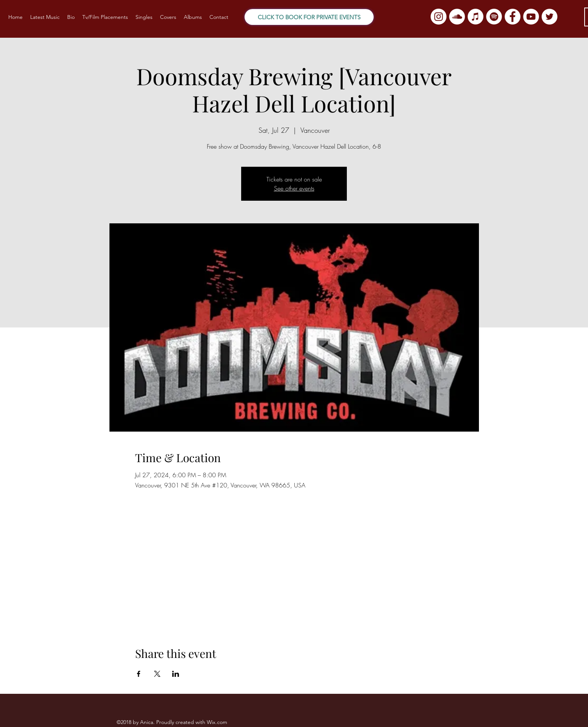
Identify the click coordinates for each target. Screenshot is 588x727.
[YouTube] (531, 17)
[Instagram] (439, 17)
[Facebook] (513, 17)
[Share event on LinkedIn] (176, 674)
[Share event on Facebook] (139, 674)
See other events (294, 188)
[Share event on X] (157, 674)
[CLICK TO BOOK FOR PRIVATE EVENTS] (309, 17)
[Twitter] (550, 17)
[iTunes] (476, 17)
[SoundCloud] (457, 17)
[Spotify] (494, 17)
